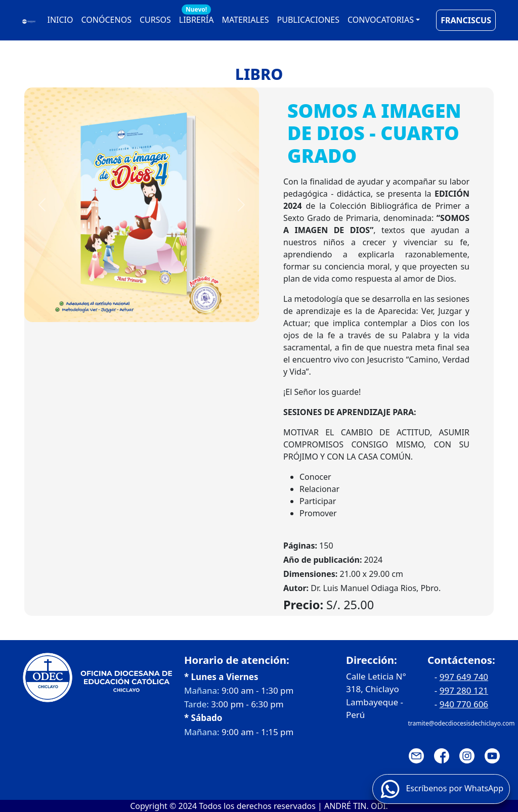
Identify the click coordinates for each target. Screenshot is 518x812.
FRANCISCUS (466, 20)
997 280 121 (464, 690)
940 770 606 (464, 704)
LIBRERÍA (197, 17)
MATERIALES (245, 20)
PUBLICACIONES (308, 20)
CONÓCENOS (106, 20)
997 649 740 (464, 677)
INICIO (60, 20)
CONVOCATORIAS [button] (381, 20)
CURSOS (155, 20)
